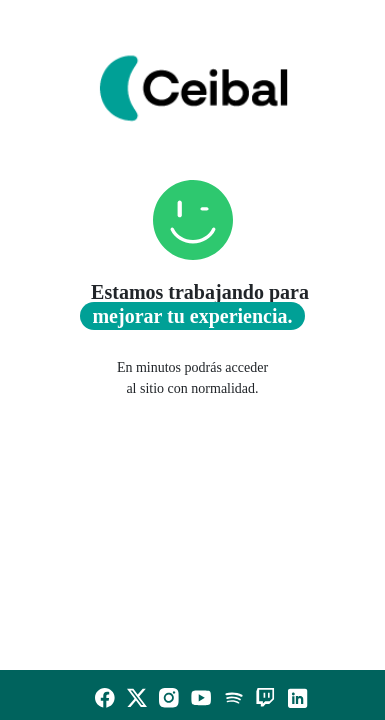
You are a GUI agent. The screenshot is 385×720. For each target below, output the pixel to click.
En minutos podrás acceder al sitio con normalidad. (192, 378)
